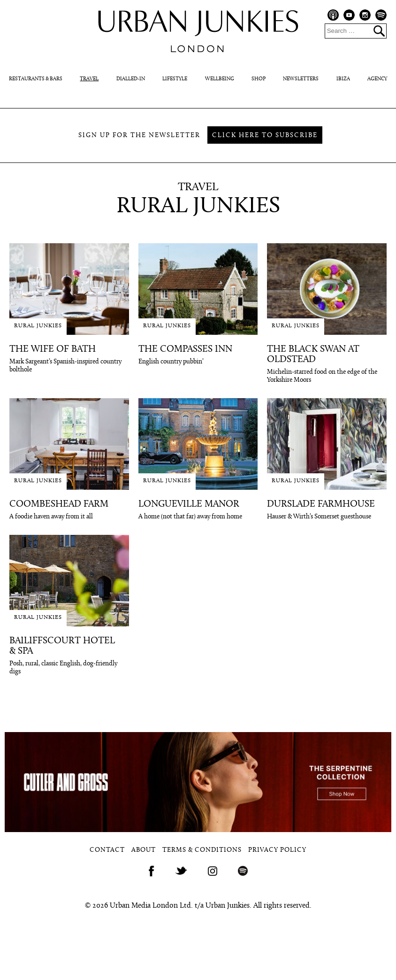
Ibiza (343, 79)
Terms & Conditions (202, 850)
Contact (107, 850)
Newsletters (301, 79)
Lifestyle (175, 79)
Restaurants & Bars (36, 79)
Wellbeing (220, 79)
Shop (259, 79)
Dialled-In (131, 79)
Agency (377, 79)
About (144, 850)
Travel (89, 79)
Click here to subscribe (265, 135)
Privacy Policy (277, 850)
